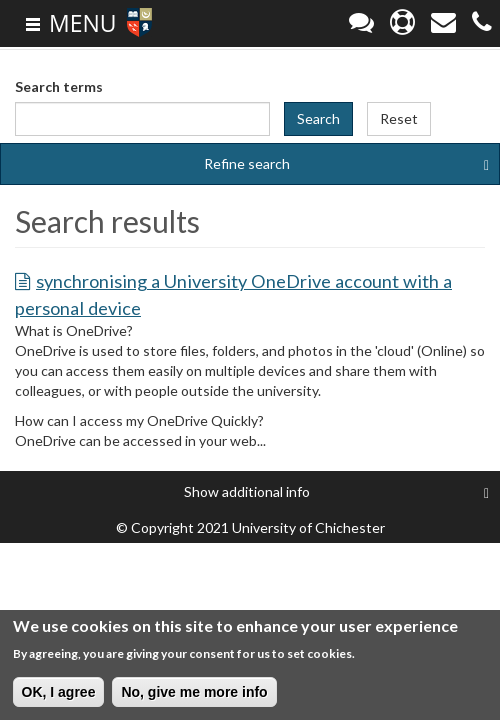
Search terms (59, 86)
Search (318, 118)
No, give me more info (194, 693)
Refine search (346, 164)
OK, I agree (59, 693)
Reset (399, 118)
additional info (336, 492)
